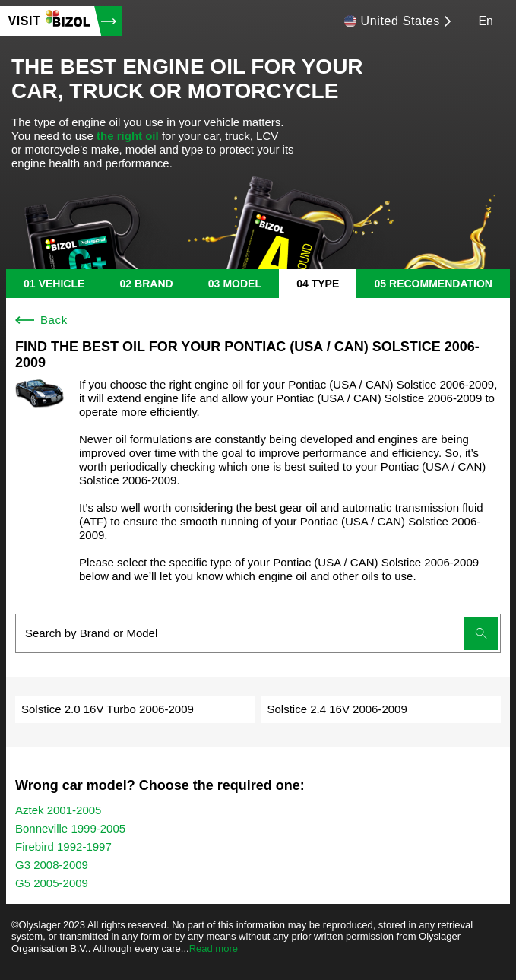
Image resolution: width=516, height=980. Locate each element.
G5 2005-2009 (52, 883)
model (242, 284)
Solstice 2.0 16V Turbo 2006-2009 (108, 709)
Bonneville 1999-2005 (70, 828)
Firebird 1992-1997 (63, 847)
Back (41, 320)
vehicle (62, 284)
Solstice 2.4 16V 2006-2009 (337, 709)
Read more (214, 948)
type (326, 284)
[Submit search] (481, 633)
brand (154, 284)
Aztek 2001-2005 (58, 810)
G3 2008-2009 (52, 865)
